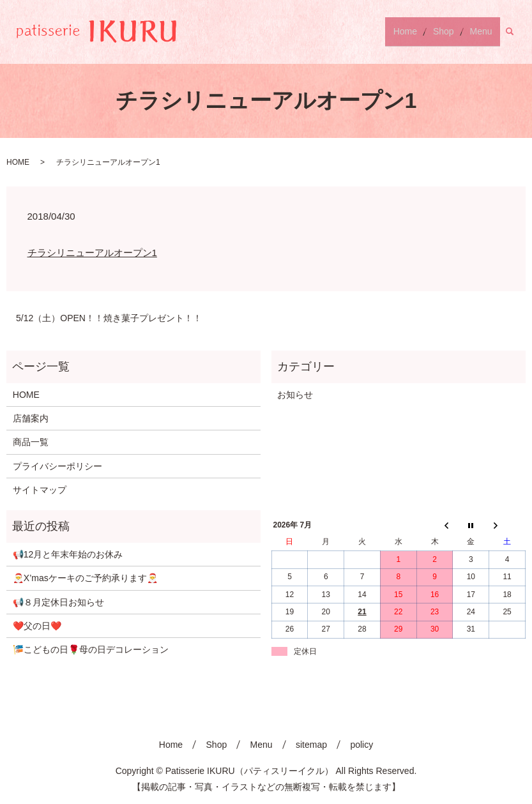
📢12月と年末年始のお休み (68, 554)
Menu (484, 31)
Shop (454, 31)
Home (422, 31)
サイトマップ (40, 490)
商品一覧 (31, 442)
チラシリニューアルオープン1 (92, 253)
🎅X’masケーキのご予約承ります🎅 (85, 578)
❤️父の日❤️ (37, 626)
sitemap (311, 745)
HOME (18, 162)
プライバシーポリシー (57, 466)
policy (361, 745)
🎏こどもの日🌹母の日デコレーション (91, 649)
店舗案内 (31, 418)
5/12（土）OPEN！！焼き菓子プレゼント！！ (109, 318)
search (517, 31)
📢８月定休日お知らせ (58, 602)
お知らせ (295, 395)
